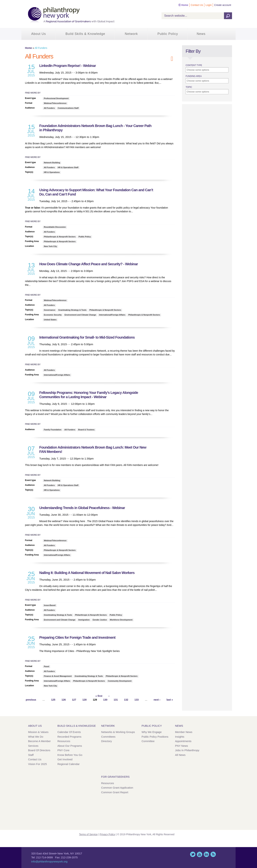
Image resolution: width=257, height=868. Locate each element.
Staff (31, 755)
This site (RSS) (213, 854)
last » (170, 700)
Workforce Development (121, 620)
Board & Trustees (86, 430)
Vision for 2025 (38, 764)
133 (136, 700)
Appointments (183, 741)
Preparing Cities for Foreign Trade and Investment (77, 637)
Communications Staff (68, 108)
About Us (39, 34)
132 (126, 700)
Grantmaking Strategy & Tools (72, 310)
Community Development (120, 681)
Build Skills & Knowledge (85, 34)
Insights (180, 737)
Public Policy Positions (155, 737)
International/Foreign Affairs (112, 315)
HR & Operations (52, 172)
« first (99, 696)
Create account (223, 5)
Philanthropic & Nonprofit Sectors (60, 237)
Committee (148, 741)
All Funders (49, 108)
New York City (50, 246)
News (201, 34)
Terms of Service (88, 834)
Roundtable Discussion (55, 227)
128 (85, 700)
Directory (107, 741)
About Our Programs (70, 746)
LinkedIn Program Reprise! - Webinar (68, 66)
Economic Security (53, 315)
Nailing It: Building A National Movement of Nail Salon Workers (87, 573)
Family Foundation (53, 430)
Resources (64, 741)
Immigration (84, 620)
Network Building (52, 163)
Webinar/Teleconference (55, 103)
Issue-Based (50, 605)
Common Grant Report (115, 792)
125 (53, 700)
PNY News (182, 746)
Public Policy (168, 34)
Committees (108, 737)
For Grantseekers (115, 777)
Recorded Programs (69, 737)
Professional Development (56, 98)
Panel (46, 666)
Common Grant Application (117, 788)
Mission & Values (38, 732)
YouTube (200, 854)
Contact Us (197, 5)
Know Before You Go (70, 755)
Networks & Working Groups (118, 732)
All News (180, 755)
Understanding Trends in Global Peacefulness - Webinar (82, 508)
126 (64, 700)
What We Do (36, 737)
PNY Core (63, 750)
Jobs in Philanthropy (187, 750)
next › (157, 700)
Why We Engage (152, 732)
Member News (184, 732)
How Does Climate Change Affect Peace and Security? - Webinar (89, 264)
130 (105, 700)
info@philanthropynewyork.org (49, 861)
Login (209, 5)
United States (50, 320)
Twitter (193, 854)
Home (185, 5)
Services (33, 746)
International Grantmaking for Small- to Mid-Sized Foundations (87, 337)
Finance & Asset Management (58, 676)
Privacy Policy (108, 834)
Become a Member (40, 741)
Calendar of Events (69, 732)
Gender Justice (100, 620)
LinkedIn (206, 854)
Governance (50, 310)
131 (116, 700)
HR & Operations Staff (68, 167)
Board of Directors (39, 750)
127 (74, 700)
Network (131, 34)
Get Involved (65, 759)
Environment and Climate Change (80, 315)
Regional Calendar (69, 764)
